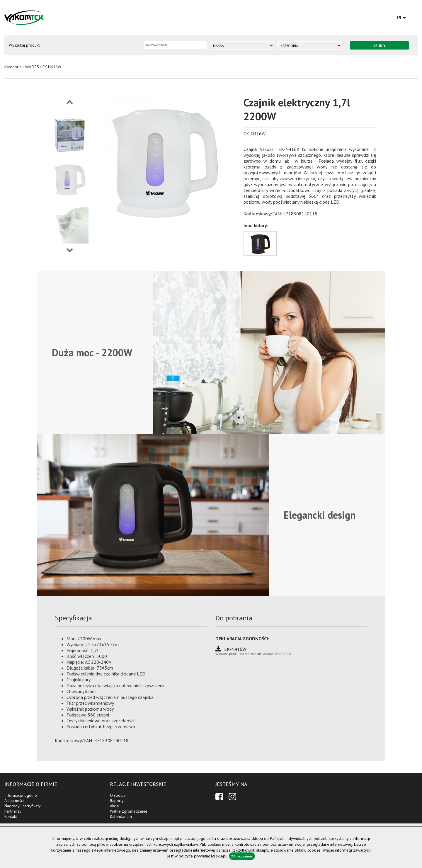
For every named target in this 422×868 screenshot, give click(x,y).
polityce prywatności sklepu (203, 856)
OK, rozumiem (242, 856)
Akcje (114, 806)
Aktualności (14, 801)
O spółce (118, 795)
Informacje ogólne (21, 795)
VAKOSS (32, 67)
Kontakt (11, 816)
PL (401, 17)
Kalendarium (121, 816)
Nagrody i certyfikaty (23, 806)
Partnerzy (13, 811)
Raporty (117, 801)
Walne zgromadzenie (129, 811)
